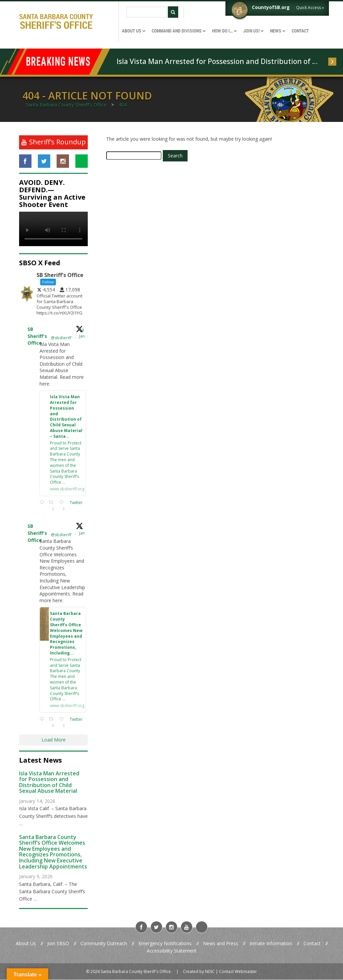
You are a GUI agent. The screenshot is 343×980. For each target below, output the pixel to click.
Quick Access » (310, 8)
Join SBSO (58, 944)
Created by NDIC (199, 972)
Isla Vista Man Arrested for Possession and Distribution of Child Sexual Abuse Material (219, 61)
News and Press (221, 944)
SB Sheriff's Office (37, 336)
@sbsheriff (61, 338)
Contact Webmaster (238, 972)
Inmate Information (271, 944)
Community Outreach (104, 944)
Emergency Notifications (165, 944)
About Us (26, 944)
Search (175, 156)
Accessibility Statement (172, 951)
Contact (312, 944)
